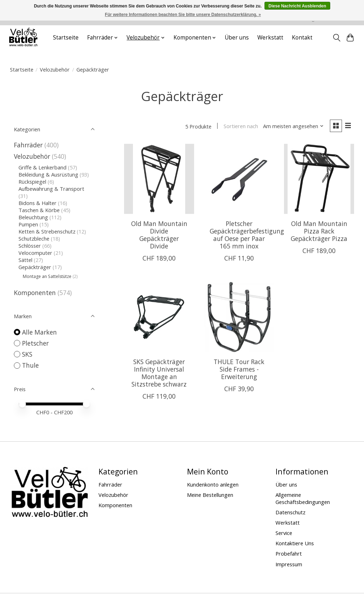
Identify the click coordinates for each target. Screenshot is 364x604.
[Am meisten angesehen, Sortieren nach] (293, 126)
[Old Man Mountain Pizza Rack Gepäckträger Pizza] (319, 179)
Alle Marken (39, 332)
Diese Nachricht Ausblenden (297, 6)
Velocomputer (35, 253)
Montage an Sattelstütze (47, 276)
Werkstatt (270, 38)
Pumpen (28, 224)
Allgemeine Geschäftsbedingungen (303, 498)
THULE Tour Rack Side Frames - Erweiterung (239, 369)
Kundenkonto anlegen (213, 484)
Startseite (66, 38)
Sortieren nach (241, 126)
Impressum (289, 564)
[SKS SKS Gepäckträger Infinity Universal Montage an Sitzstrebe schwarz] (159, 317)
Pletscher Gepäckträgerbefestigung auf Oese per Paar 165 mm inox (247, 235)
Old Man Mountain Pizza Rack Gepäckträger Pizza (319, 231)
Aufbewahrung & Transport (51, 189)
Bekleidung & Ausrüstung (48, 174)
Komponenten (35, 293)
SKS (27, 354)
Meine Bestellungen (210, 495)
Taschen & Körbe (39, 210)
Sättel (25, 260)
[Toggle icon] (336, 38)
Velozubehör (55, 69)
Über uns (237, 38)
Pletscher (35, 343)
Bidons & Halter (38, 203)
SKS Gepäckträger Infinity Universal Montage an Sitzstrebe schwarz (159, 373)
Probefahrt (289, 553)
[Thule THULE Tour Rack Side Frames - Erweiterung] (239, 317)
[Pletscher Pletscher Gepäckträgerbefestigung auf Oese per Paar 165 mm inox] (239, 179)
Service (284, 533)
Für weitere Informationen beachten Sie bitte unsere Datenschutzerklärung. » (183, 15)
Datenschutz (290, 512)
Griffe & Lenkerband (42, 167)
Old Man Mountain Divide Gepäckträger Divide (159, 235)
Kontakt (302, 38)
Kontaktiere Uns (295, 543)
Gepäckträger (35, 267)
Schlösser (30, 246)
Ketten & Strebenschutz (47, 231)
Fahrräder (28, 145)
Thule (30, 365)
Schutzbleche (34, 238)
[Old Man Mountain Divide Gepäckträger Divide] (159, 179)
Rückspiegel (32, 182)
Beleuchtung (33, 217)
